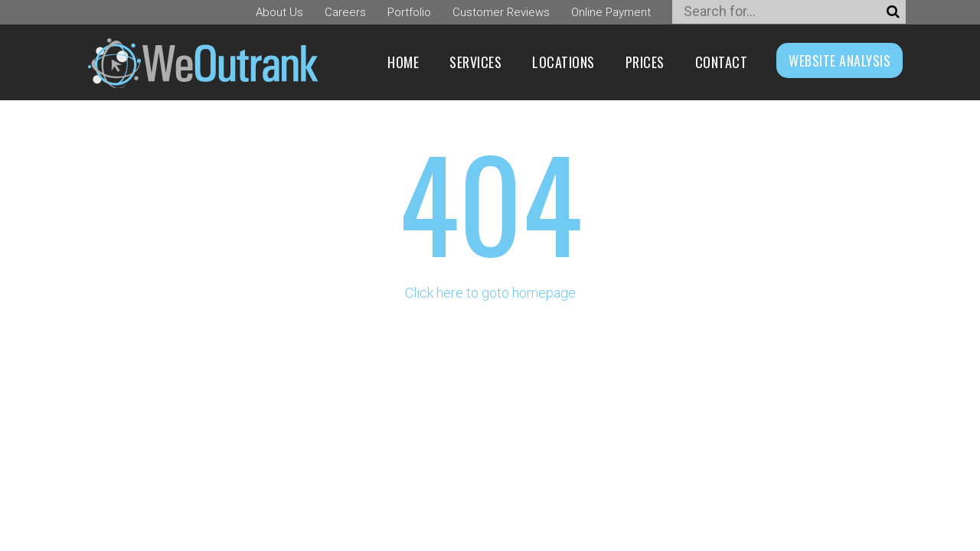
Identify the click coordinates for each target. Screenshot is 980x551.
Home (403, 62)
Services (475, 62)
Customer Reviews (501, 12)
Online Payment (611, 12)
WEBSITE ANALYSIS (840, 60)
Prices (645, 62)
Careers (345, 12)
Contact (722, 62)
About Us (279, 12)
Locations (563, 62)
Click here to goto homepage (490, 293)
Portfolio (409, 12)
